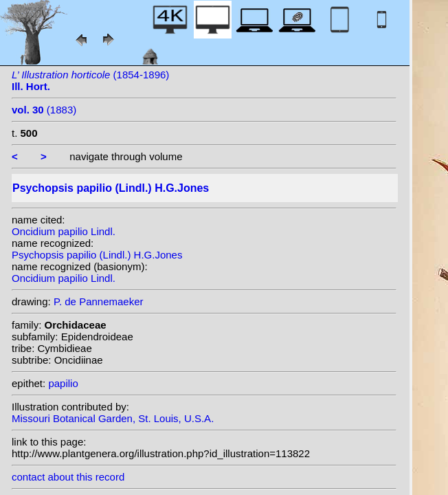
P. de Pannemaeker (99, 301)
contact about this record (68, 477)
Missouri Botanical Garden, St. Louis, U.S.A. (113, 418)
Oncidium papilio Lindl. (64, 231)
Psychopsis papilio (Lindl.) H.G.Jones (97, 255)
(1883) (44, 110)
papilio (63, 383)
